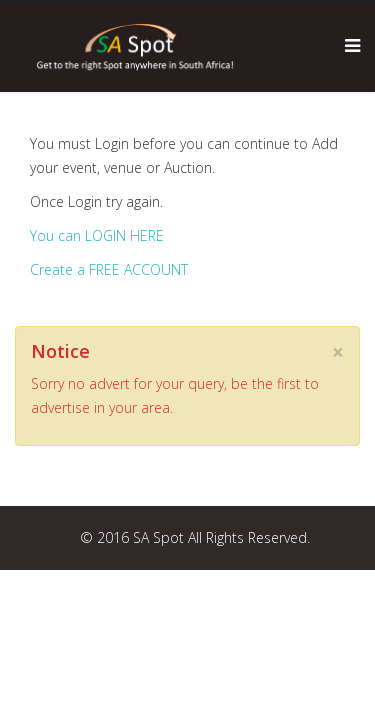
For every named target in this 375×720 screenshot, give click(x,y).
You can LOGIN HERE (97, 235)
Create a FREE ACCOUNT (109, 269)
